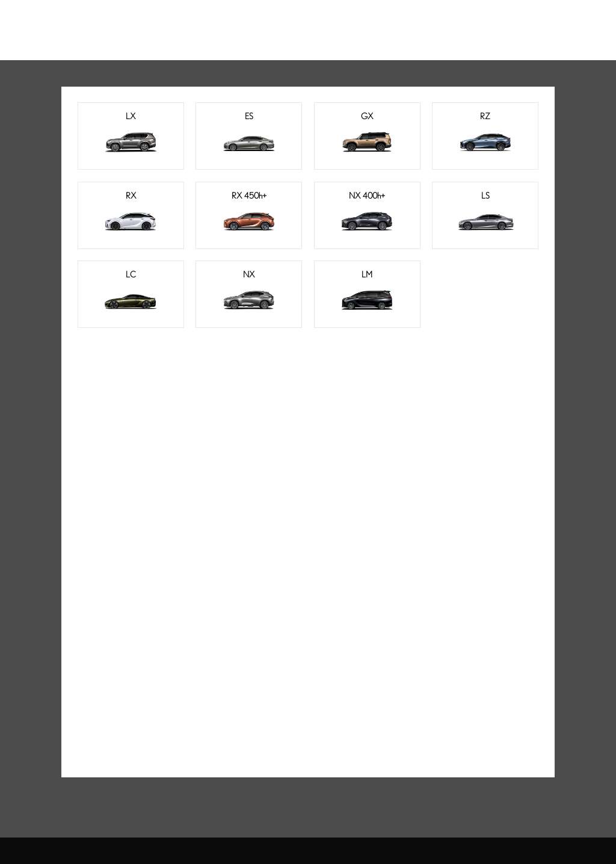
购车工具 (309, 23)
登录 (546, 23)
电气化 (254, 23)
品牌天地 (427, 23)
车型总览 (200, 23)
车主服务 (368, 23)
